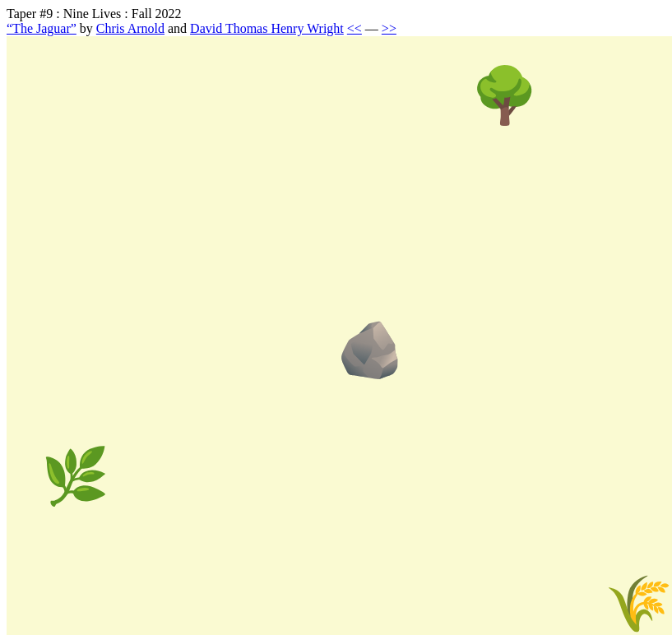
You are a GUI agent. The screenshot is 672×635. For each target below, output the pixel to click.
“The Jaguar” (42, 28)
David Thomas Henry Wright (267, 28)
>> (389, 28)
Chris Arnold (130, 28)
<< (355, 28)
